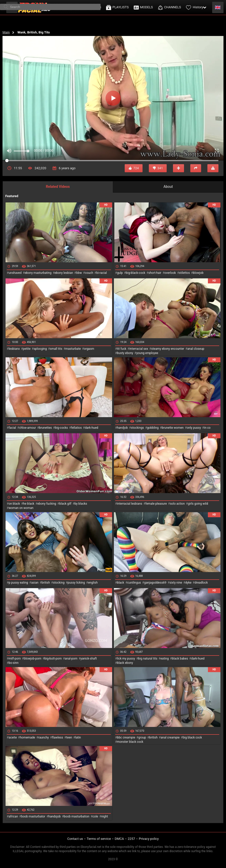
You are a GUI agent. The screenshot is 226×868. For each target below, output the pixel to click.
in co (207, 428)
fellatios (76, 428)
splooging (40, 349)
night (105, 816)
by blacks (81, 504)
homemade (28, 737)
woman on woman (21, 508)
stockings (138, 428)
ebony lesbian (64, 273)
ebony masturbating (38, 273)
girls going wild (198, 504)
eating (165, 659)
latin (78, 737)
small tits (56, 349)
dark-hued (91, 428)
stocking (59, 583)
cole (95, 816)
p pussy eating (18, 583)
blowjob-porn (33, 659)
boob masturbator (33, 816)
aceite (13, 737)
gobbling (153, 428)
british (46, 583)
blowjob (198, 273)
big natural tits (148, 659)
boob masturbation (77, 816)
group (142, 737)
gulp (120, 273)
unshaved (15, 273)
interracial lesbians (129, 504)
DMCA (119, 839)
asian (35, 583)
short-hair (155, 273)
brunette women (173, 428)
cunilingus (134, 583)
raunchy (43, 737)
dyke (188, 583)
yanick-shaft (89, 659)
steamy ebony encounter (168, 349)
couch (89, 273)
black (121, 583)
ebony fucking (47, 504)
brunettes (45, 428)
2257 (131, 839)
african (13, 816)
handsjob (54, 816)
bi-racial (102, 273)
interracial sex (139, 349)
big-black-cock (136, 273)
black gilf (65, 504)
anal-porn (71, 659)
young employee (147, 353)
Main (6, 32)
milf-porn (15, 659)
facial (12, 428)
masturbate (73, 349)
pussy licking (76, 583)
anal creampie (170, 737)
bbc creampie (126, 737)
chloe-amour (28, 428)
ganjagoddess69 (155, 583)
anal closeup (196, 349)
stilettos (184, 273)
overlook (170, 273)
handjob (122, 428)
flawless (58, 737)
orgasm (89, 349)
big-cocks (61, 428)
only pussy (194, 428)
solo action (177, 504)
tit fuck (122, 349)
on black (14, 504)
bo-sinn (13, 663)
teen (69, 737)
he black (29, 504)
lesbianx (14, 349)
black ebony (125, 663)
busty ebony (125, 353)
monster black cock (130, 742)
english (93, 583)
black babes (180, 659)
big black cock (192, 737)
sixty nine (176, 583)
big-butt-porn (53, 659)
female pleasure (156, 504)
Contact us (75, 839)
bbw (79, 273)
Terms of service (99, 839)
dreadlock (201, 583)
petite (27, 349)
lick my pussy (126, 659)
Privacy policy (149, 839)
